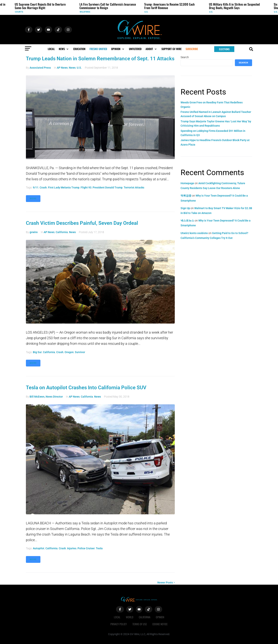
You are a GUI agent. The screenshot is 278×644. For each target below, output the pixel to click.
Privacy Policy (118, 624)
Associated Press (40, 68)
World (130, 617)
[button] (64, 49)
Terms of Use (140, 624)
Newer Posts (166, 583)
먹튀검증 (186, 196)
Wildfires (85, 12)
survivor (80, 352)
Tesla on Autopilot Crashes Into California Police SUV (86, 388)
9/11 (36, 187)
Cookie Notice (160, 624)
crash (43, 187)
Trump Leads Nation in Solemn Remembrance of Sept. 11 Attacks (100, 59)
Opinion (161, 617)
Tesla (99, 548)
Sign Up (185, 208)
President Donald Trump (108, 187)
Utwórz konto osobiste (194, 233)
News (72, 68)
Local (117, 617)
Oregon (69, 352)
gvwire (34, 232)
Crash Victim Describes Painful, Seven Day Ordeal (82, 223)
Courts (19, 12)
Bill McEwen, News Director (46, 397)
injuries (72, 548)
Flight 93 (86, 187)
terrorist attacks (134, 187)
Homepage (187, 183)
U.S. (146, 12)
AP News (62, 68)
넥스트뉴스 (187, 221)
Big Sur (37, 352)
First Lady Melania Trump (64, 187)
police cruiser (86, 548)
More (33, 199)
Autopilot (39, 548)
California (62, 232)
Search (185, 57)
